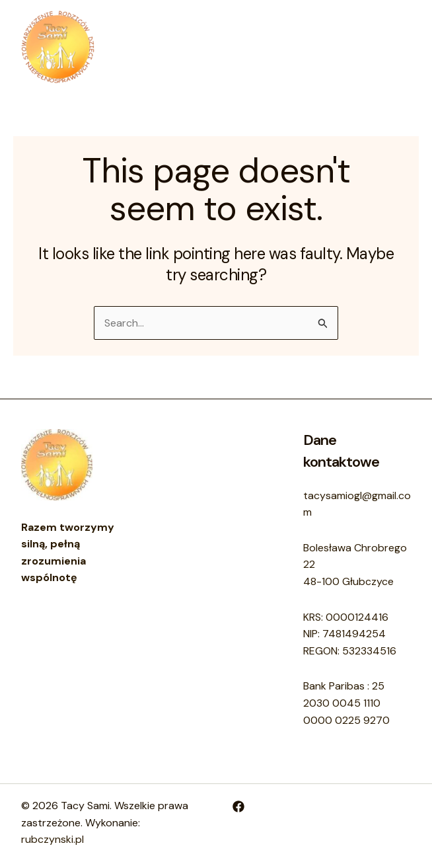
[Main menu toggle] (396, 47)
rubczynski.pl (53, 839)
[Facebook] (238, 807)
